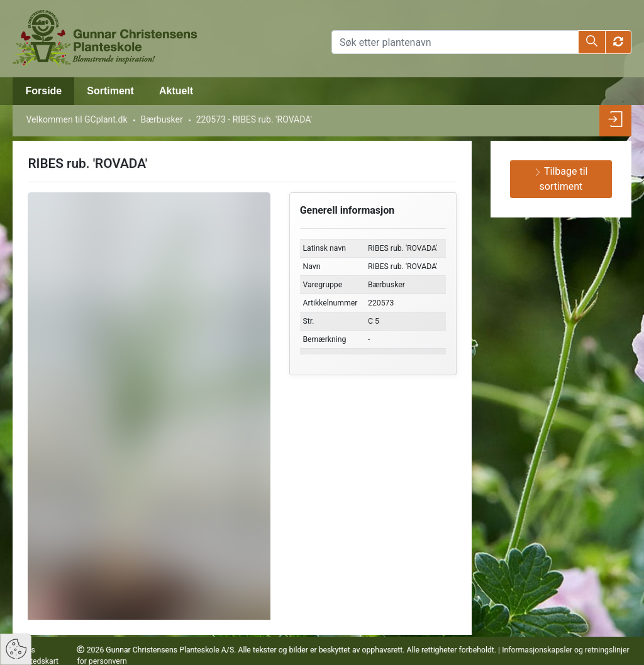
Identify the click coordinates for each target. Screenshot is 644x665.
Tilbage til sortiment (561, 179)
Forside (43, 91)
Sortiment (110, 91)
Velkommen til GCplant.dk (76, 119)
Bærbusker (162, 119)
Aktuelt (176, 91)
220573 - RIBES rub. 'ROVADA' (254, 119)
